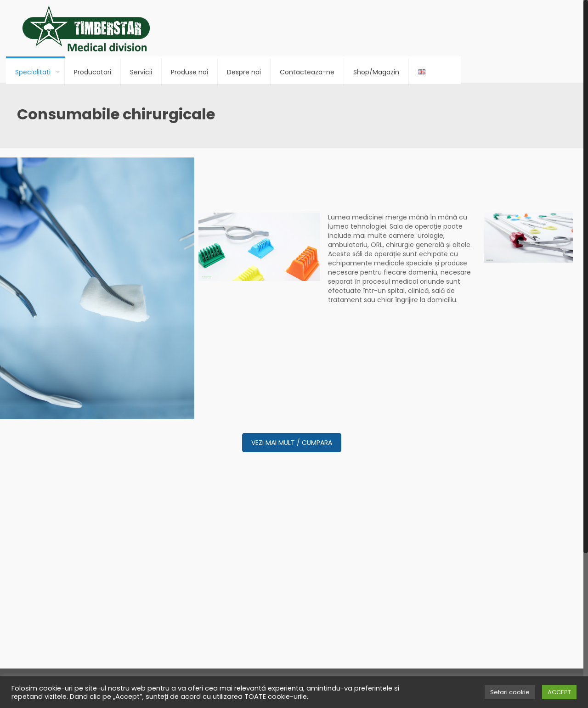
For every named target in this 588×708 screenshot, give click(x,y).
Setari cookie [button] (510, 692)
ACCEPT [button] (559, 692)
